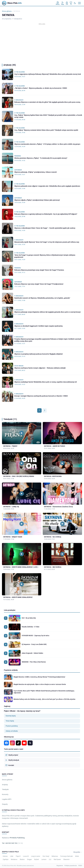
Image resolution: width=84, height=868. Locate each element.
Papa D (18, 856)
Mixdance (14, 859)
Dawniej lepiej (11, 716)
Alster (77, 856)
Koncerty (5, 794)
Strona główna (7, 11)
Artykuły (5, 785)
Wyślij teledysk (12, 760)
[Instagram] (12, 743)
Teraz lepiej (10, 721)
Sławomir (66, 859)
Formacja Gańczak (67, 856)
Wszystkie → (78, 852)
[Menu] (79, 3)
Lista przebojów (10, 610)
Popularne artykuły (11, 670)
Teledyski (5, 789)
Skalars (22, 859)
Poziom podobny (12, 726)
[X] (30, 743)
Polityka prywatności (71, 866)
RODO (80, 866)
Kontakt (10, 765)
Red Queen (57, 859)
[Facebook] (6, 743)
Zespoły (5, 804)
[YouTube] (24, 743)
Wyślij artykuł (12, 755)
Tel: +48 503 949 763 (12, 843)
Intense (5, 856)
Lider (12, 856)
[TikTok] (18, 743)
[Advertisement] (42, 43)
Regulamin (60, 866)
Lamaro (44, 859)
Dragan (29, 859)
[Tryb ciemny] (75, 3)
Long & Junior (36, 856)
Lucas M (26, 856)
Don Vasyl (46, 856)
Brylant (37, 859)
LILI (50, 859)
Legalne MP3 (7, 799)
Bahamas (55, 856)
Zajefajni (6, 859)
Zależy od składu (12, 731)
